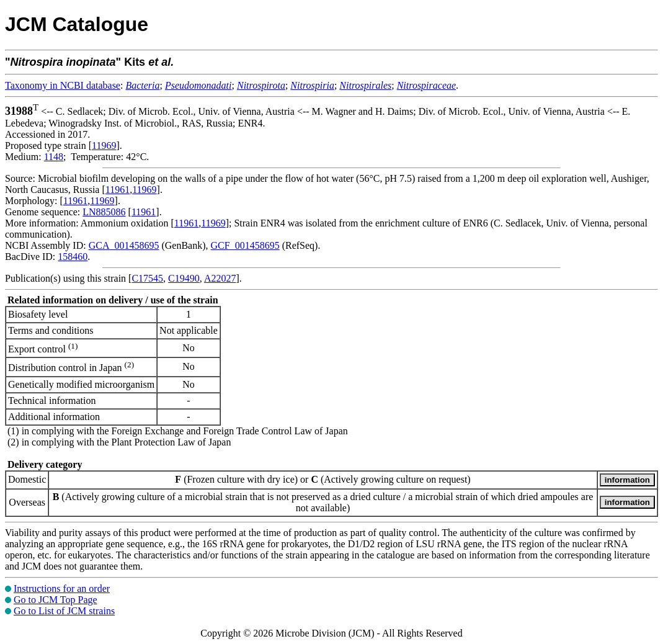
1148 (54, 157)
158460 (73, 257)
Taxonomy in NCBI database (63, 85)
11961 (118, 190)
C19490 (184, 278)
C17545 (147, 278)
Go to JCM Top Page (56, 600)
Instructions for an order (62, 588)
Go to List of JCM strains (64, 611)
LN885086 (104, 212)
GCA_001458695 (124, 245)
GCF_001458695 (245, 245)
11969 (104, 145)
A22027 (220, 278)
